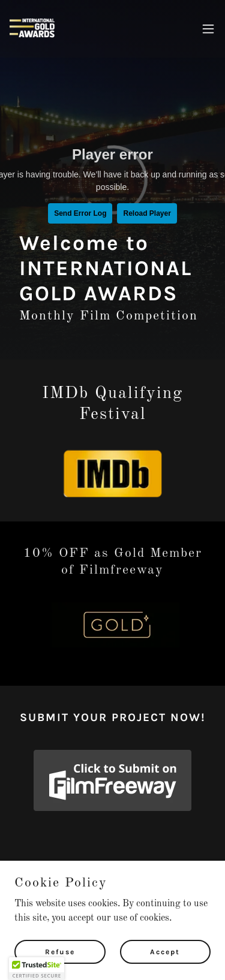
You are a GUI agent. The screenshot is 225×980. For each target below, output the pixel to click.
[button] (208, 29)
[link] (34, 29)
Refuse (60, 951)
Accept (165, 951)
